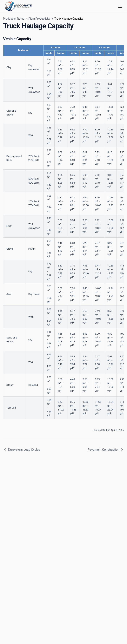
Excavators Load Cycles (22, 450)
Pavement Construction (106, 450)
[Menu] (120, 6)
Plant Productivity (39, 19)
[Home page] (18, 6)
